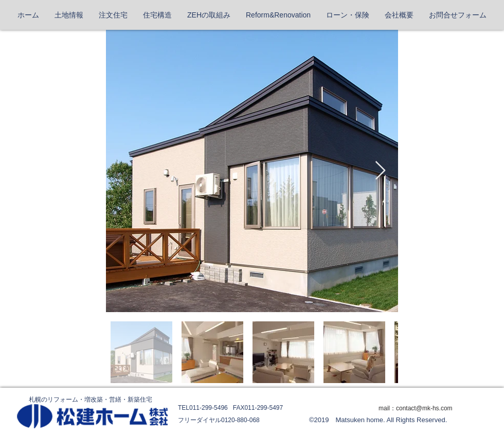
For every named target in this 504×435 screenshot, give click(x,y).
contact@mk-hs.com (424, 408)
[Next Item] (380, 171)
